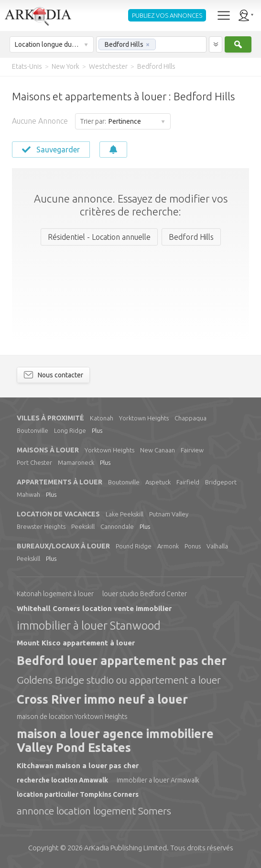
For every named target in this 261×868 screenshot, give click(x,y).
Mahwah (28, 494)
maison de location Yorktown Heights (72, 717)
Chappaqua (190, 418)
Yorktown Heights (144, 418)
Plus (97, 430)
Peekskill (83, 526)
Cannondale (117, 526)
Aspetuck (158, 482)
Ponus (193, 546)
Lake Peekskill (125, 514)
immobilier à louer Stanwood (89, 626)
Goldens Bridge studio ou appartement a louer (119, 680)
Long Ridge (70, 430)
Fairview (192, 450)
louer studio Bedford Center (145, 594)
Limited (125, 848)
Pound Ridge (134, 546)
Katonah (102, 418)
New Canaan (158, 450)
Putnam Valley (169, 514)
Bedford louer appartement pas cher (122, 661)
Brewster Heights (41, 526)
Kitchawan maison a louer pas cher (78, 766)
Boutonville (33, 430)
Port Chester (34, 462)
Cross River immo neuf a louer (102, 699)
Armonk (168, 546)
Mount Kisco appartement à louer (76, 643)
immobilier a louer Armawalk (158, 780)
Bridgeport (221, 482)
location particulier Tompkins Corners (78, 794)
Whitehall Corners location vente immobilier (94, 608)
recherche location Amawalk (62, 780)
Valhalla (217, 546)
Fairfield (188, 482)
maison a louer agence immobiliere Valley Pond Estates (115, 741)
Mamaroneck (76, 462)
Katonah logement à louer (55, 594)
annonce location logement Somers (94, 811)
